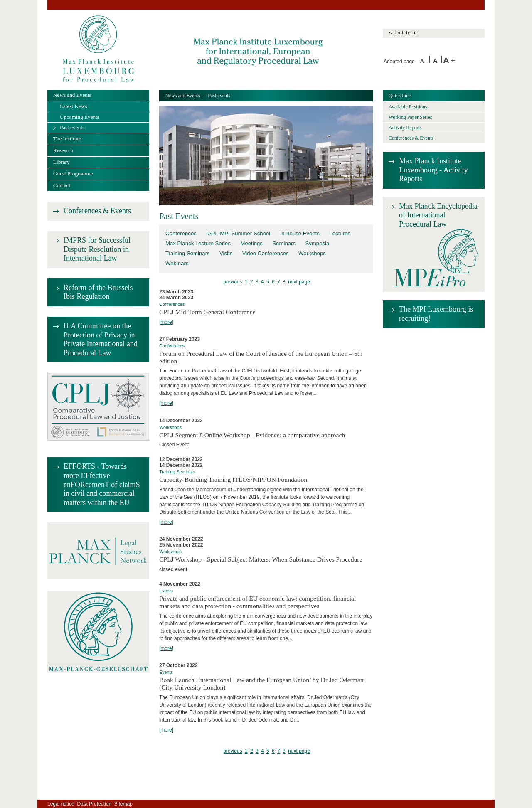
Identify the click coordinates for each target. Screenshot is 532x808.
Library (62, 162)
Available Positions (408, 107)
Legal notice (61, 804)
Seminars (284, 243)
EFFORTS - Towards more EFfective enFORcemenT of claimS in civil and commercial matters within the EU (102, 484)
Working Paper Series (410, 117)
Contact (62, 185)
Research (63, 150)
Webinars (177, 263)
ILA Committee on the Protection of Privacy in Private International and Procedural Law (101, 339)
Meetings (251, 243)
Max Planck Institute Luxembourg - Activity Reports (433, 170)
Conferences (181, 233)
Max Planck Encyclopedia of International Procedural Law (438, 215)
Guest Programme (73, 174)
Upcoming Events (80, 117)
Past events (72, 127)
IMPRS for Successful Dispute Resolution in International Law (97, 249)
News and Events (183, 96)
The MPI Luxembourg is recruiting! (436, 314)
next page (299, 282)
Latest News (74, 106)
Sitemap (123, 804)
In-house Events (300, 233)
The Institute (67, 139)
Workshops (312, 253)
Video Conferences (266, 253)
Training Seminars (188, 253)
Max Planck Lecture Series (198, 243)
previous (233, 282)
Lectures (340, 233)
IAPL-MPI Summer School (238, 233)
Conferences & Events (97, 211)
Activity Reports (405, 128)
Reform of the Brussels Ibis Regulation (98, 292)
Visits (226, 253)
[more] (166, 322)
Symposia (317, 243)
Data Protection (94, 804)
